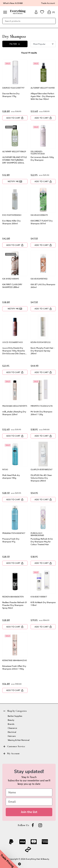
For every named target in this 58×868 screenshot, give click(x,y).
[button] (9, 859)
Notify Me (15, 181)
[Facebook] (33, 825)
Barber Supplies (15, 716)
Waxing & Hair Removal (19, 740)
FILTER (15, 44)
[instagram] (40, 825)
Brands (11, 724)
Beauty (11, 720)
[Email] (29, 802)
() (51, 12)
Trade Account (48, 3)
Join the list (29, 812)
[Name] (29, 792)
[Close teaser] (19, 864)
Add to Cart (15, 118)
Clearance (12, 728)
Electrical (12, 732)
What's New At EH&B (13, 3)
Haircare (12, 736)
